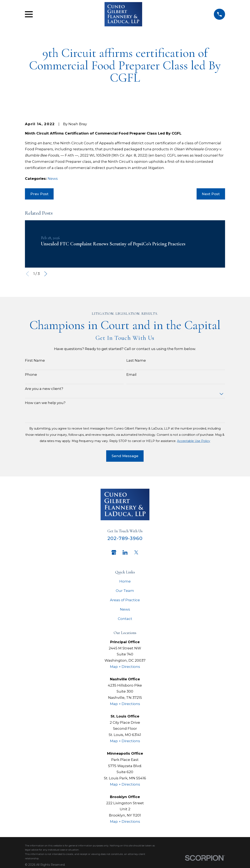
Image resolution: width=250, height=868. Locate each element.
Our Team (125, 591)
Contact (125, 619)
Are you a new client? (44, 389)
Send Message (125, 456)
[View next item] (46, 274)
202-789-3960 (125, 538)
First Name (35, 360)
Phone (31, 375)
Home (125, 581)
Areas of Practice (125, 600)
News (53, 179)
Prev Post (39, 194)
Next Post (211, 194)
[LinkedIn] (125, 552)
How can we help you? (45, 403)
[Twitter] (136, 552)
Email (131, 375)
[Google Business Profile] (114, 552)
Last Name (136, 360)
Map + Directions (125, 667)
